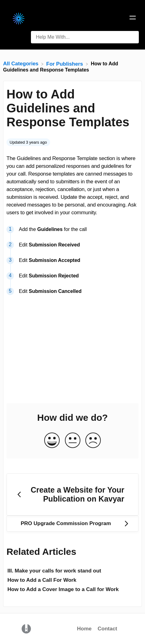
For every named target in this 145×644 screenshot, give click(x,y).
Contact (107, 629)
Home (84, 629)
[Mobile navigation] (133, 19)
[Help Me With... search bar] (85, 37)
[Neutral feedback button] (73, 441)
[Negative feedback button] (93, 441)
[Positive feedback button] (52, 441)
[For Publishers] (66, 64)
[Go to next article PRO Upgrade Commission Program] (72, 524)
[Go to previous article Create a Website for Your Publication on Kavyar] (72, 495)
